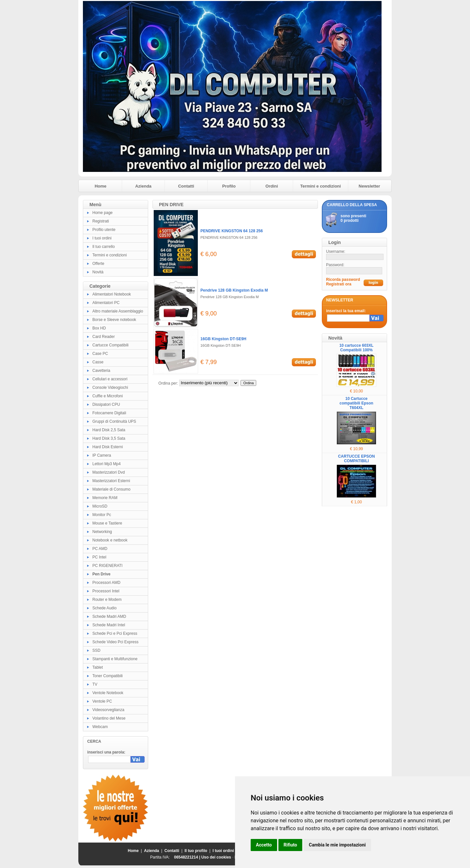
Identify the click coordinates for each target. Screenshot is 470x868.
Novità (98, 272)
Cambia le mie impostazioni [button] (337, 845)
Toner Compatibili (108, 676)
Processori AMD (106, 583)
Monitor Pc (102, 515)
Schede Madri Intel (109, 625)
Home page (102, 213)
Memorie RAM (105, 498)
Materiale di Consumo (111, 489)
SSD (96, 650)
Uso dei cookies (216, 857)
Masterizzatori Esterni (111, 481)
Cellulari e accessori (110, 379)
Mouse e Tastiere (107, 523)
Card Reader (104, 337)
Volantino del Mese (109, 718)
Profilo (229, 186)
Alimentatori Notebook (112, 294)
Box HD (99, 328)
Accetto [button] (264, 845)
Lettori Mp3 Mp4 (107, 464)
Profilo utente (104, 230)
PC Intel (99, 557)
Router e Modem (107, 600)
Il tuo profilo (196, 851)
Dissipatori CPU (106, 404)
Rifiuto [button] (290, 845)
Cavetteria (101, 371)
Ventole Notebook (108, 693)
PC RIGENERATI (107, 566)
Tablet (98, 667)
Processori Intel (106, 591)
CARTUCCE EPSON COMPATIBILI (357, 459)
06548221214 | (188, 857)
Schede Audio (104, 608)
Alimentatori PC (106, 303)
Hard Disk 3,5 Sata (109, 438)
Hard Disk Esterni (108, 447)
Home (101, 186)
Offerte (98, 264)
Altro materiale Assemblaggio (118, 311)
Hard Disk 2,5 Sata (109, 430)
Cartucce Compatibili (110, 345)
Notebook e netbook (110, 540)
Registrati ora (339, 284)
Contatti (186, 186)
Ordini (272, 186)
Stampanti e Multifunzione (115, 659)
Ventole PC (102, 701)
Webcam (100, 727)
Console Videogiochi (110, 388)
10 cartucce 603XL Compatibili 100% (357, 348)
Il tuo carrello (104, 247)
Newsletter (369, 186)
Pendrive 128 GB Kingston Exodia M (234, 290)
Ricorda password (343, 280)
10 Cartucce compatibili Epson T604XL (356, 403)
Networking (102, 532)
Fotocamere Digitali (109, 413)
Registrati (101, 221)
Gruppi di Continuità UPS (114, 421)
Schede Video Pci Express (115, 642)
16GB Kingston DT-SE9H (223, 339)
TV (95, 684)
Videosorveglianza (108, 710)
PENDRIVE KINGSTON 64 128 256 (232, 231)
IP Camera (102, 455)
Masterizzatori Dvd (109, 472)
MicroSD (100, 506)
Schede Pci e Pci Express (115, 633)
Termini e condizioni (321, 186)
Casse (98, 362)
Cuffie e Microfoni (108, 396)
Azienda (143, 186)
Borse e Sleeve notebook (114, 320)
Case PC (100, 354)
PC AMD (100, 549)
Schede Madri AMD (109, 617)
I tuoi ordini (102, 238)
